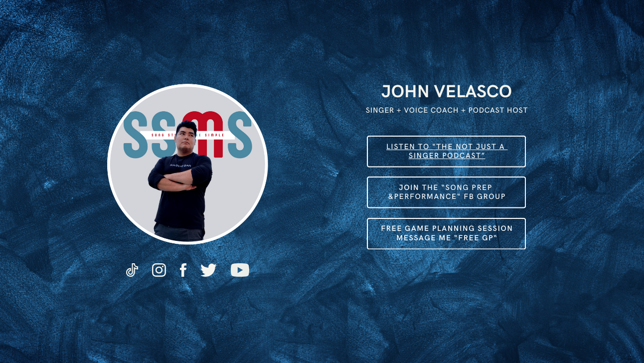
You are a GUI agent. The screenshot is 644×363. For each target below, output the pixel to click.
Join (409, 188)
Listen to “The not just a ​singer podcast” (447, 151)
